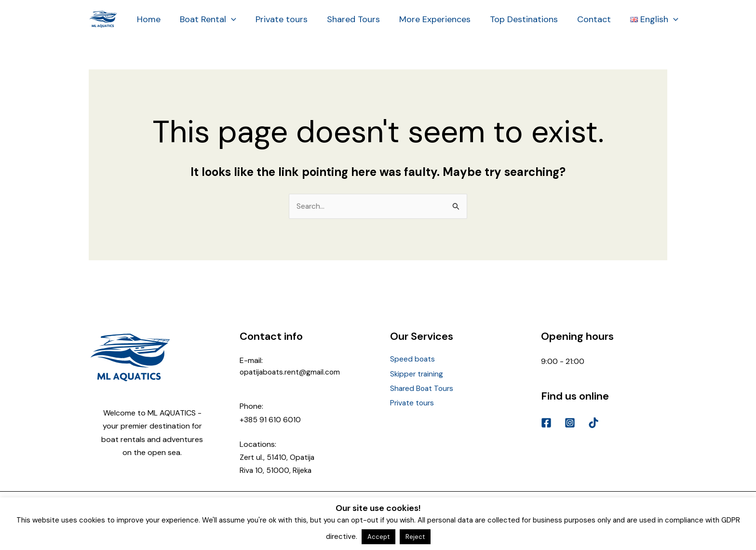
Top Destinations (513, 19)
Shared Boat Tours (423, 386)
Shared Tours (347, 19)
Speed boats (413, 360)
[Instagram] (570, 423)
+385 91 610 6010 (270, 420)
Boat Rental (205, 19)
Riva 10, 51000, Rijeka (276, 471)
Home (148, 19)
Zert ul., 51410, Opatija (278, 458)
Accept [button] (378, 537)
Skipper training (418, 373)
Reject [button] (415, 537)
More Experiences (426, 19)
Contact (581, 19)
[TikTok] (594, 423)
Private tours (277, 19)
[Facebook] (546, 423)
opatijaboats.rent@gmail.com (292, 372)
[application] (228, 19)
